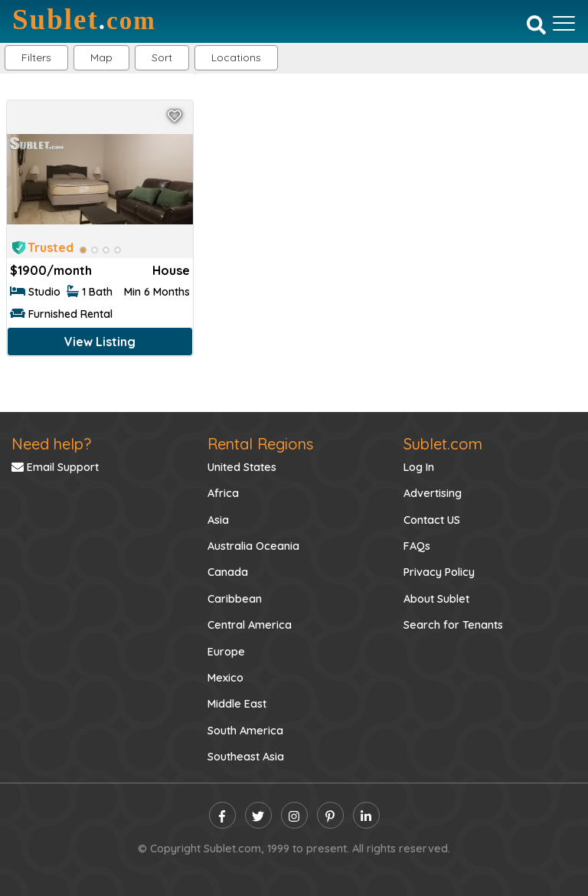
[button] (236, 58)
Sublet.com (443, 444)
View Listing (100, 342)
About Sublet (436, 599)
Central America (250, 625)
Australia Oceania (253, 546)
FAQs (417, 546)
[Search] (536, 25)
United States (242, 467)
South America (245, 731)
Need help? (51, 444)
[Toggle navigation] (564, 23)
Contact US (432, 520)
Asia (218, 520)
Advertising (433, 493)
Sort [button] (162, 57)
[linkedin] (366, 815)
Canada (228, 572)
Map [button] (101, 57)
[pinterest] (330, 815)
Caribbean (235, 599)
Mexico (225, 678)
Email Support (55, 467)
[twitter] (258, 815)
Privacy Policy (439, 572)
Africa (223, 493)
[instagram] (294, 815)
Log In (419, 467)
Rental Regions (260, 444)
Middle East (237, 704)
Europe (226, 652)
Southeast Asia (246, 757)
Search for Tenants (453, 625)
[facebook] (222, 815)
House (171, 270)
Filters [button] (36, 57)
